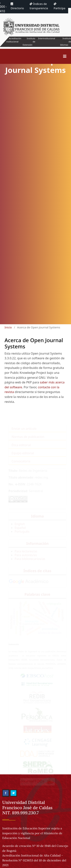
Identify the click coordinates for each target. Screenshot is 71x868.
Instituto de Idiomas (66, 42)
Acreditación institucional (14, 40)
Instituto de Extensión (29, 42)
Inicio (8, 327)
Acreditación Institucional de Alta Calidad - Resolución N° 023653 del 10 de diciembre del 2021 (34, 860)
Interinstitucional (47, 38)
